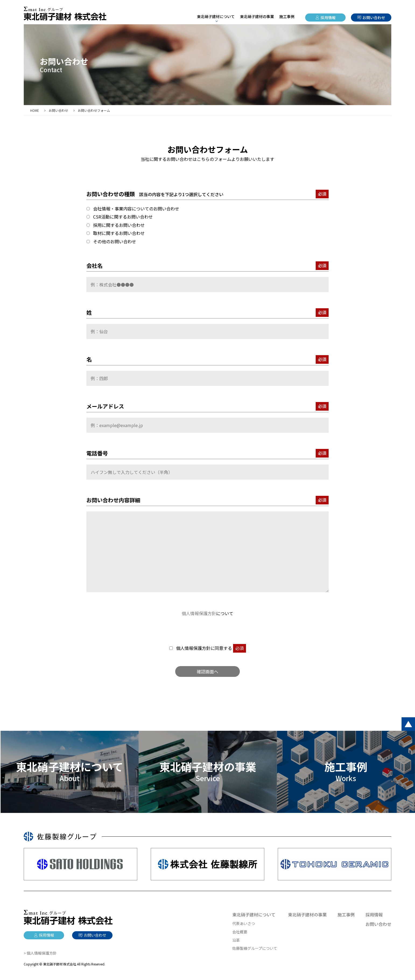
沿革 (236, 940)
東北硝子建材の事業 (257, 16)
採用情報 (328, 18)
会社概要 (240, 932)
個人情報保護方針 (199, 613)
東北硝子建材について (254, 915)
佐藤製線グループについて (255, 948)
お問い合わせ (374, 18)
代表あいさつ (244, 923)
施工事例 (287, 16)
